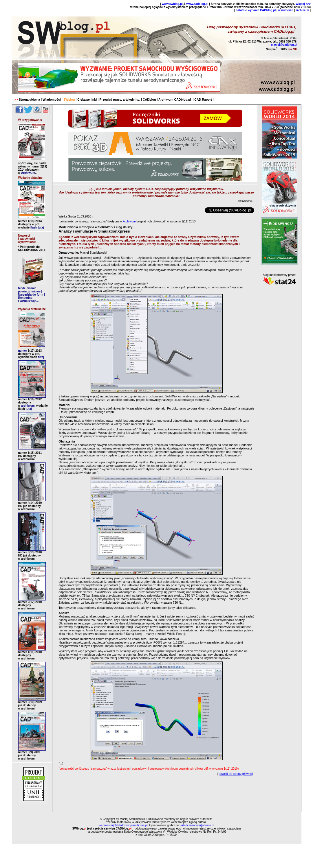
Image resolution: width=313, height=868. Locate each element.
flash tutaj (37, 227)
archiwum (302, 10)
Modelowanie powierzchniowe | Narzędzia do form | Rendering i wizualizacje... (32, 295)
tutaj (41, 357)
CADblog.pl (267, 10)
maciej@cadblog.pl (284, 45)
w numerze (286, 10)
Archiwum (28, 173)
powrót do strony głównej (236, 774)
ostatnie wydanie (248, 10)
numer (30, 351)
